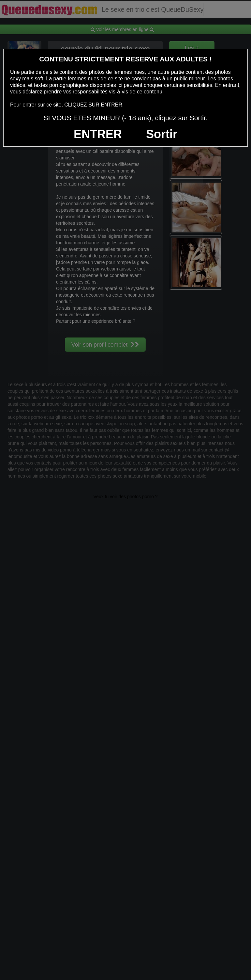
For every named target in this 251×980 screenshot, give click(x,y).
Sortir (162, 134)
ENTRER (98, 134)
